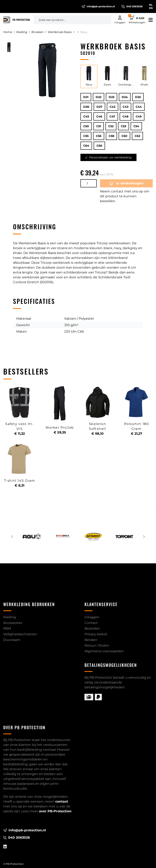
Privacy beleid (96, 634)
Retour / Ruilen (97, 645)
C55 (86, 136)
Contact (91, 623)
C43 (126, 107)
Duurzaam (12, 640)
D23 (112, 97)
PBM (7, 628)
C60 (124, 136)
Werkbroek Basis (61, 32)
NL (151, 5)
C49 (139, 116)
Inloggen (92, 617)
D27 (99, 107)
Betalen (91, 640)
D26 (86, 107)
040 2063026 (132, 6)
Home (9, 32)
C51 (99, 126)
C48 (125, 116)
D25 (138, 97)
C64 (86, 146)
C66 (99, 146)
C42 (113, 107)
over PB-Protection (55, 811)
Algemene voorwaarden (104, 651)
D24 (125, 97)
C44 (139, 107)
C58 (111, 136)
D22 (99, 97)
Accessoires (13, 623)
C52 (111, 126)
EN (151, 8)
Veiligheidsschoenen (20, 634)
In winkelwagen (126, 183)
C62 (137, 136)
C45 (86, 116)
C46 (99, 116)
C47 (112, 116)
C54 (136, 126)
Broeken (39, 32)
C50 (86, 126)
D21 (86, 97)
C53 (123, 126)
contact (62, 801)
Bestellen (92, 628)
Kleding (23, 32)
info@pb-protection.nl (98, 6)
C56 (99, 136)
